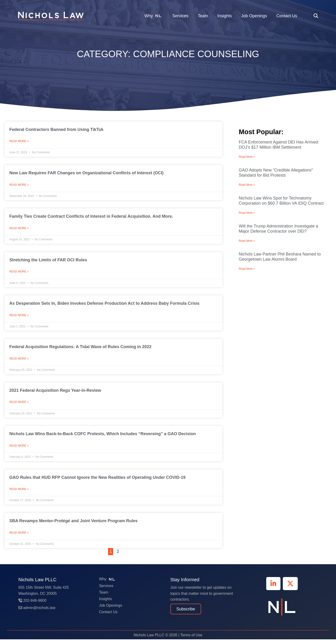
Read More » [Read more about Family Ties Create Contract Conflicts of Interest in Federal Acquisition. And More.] (19, 230)
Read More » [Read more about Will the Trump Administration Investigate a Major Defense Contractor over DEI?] (247, 241)
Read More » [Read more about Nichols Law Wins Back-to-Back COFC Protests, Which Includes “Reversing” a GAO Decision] (19, 449)
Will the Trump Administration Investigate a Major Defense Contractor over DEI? (278, 229)
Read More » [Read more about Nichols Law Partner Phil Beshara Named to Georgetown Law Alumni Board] (247, 269)
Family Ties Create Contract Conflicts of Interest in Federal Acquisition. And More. (91, 217)
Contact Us (287, 16)
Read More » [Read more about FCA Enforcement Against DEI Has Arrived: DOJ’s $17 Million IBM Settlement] (247, 157)
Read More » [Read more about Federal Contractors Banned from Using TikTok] (19, 142)
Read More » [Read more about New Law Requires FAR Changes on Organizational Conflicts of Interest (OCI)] (19, 186)
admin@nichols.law (37, 612)
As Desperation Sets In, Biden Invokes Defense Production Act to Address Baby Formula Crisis (104, 305)
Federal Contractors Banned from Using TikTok (56, 129)
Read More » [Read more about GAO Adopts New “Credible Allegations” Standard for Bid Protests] (247, 185)
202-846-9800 (32, 605)
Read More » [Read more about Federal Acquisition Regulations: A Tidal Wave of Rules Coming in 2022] (19, 361)
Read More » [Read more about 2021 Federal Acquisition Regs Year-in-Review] (19, 405)
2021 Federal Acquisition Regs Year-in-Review (55, 393)
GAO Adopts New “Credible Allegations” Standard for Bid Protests (276, 173)
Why (154, 16)
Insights (224, 16)
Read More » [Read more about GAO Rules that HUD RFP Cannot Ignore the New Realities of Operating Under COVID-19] (19, 493)
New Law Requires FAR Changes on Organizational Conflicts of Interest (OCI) (86, 173)
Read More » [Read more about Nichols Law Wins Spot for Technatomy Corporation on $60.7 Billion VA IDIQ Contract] (247, 213)
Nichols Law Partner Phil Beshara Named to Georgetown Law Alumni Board (280, 257)
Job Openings (254, 16)
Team (203, 16)
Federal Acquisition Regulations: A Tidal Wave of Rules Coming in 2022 (80, 349)
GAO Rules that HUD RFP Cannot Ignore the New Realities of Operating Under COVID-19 (97, 481)
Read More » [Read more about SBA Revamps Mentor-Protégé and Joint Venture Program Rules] (19, 537)
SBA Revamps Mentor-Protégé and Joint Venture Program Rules (75, 525)
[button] (316, 16)
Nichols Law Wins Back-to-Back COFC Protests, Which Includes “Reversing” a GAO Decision (103, 437)
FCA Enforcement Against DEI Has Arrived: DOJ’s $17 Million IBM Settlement (279, 145)
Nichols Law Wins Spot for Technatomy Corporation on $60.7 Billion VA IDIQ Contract (281, 201)
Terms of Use (191, 640)
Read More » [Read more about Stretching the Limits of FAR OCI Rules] (19, 273)
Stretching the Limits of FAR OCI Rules (48, 261)
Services (180, 16)
